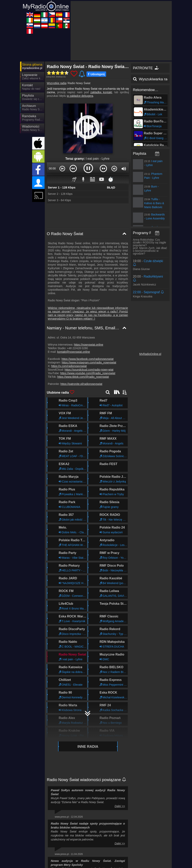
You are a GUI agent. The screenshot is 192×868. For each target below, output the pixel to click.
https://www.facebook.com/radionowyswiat (87, 323)
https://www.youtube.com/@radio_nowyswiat (88, 337)
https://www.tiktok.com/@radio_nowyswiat (83, 341)
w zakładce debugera (80, 60)
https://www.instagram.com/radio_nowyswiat (89, 327)
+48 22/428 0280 (78, 312)
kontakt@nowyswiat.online (73, 316)
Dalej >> (120, 770)
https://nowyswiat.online (89, 309)
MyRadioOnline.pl (150, 318)
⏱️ (111, 144)
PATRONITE (146, 32)
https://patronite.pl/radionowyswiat (81, 348)
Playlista (140, 118)
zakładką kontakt (101, 57)
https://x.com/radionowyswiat (69, 330)
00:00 (52, 133)
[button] (62, 133)
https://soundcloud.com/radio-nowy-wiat (89, 334)
